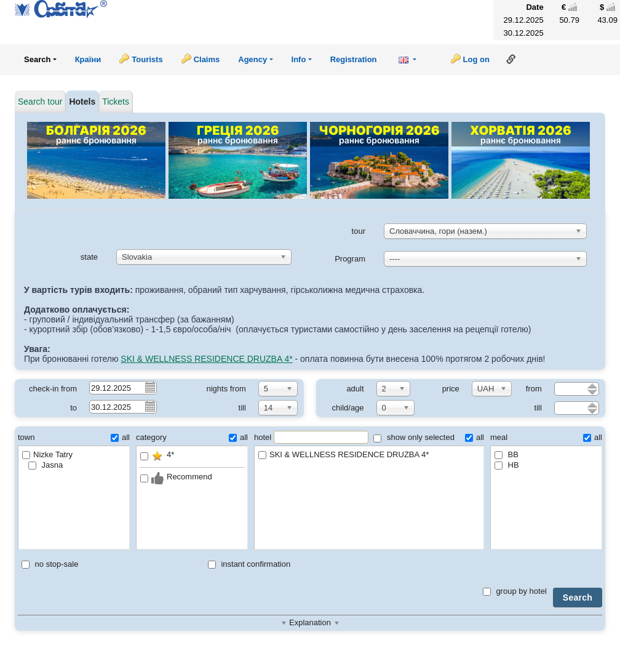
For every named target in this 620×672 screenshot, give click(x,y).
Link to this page (511, 59)
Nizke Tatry (47, 454)
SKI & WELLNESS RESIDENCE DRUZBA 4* (206, 359)
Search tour (40, 102)
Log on (476, 59)
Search (578, 598)
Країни (88, 59)
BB (507, 454)
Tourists (147, 59)
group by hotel (515, 591)
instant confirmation (249, 564)
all (120, 437)
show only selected (414, 437)
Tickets (116, 102)
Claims (207, 59)
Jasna (46, 465)
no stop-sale (50, 564)
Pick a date (149, 387)
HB (507, 465)
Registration (354, 59)
